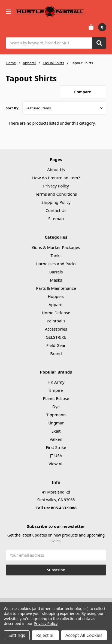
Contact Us (56, 210)
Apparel (56, 304)
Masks (56, 280)
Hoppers (56, 296)
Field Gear (56, 345)
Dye (56, 406)
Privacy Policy (56, 186)
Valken (56, 439)
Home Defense (56, 313)
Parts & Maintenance (56, 288)
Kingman (56, 423)
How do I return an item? (56, 178)
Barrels (56, 272)
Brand (56, 353)
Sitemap (56, 218)
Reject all (45, 635)
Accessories (56, 329)
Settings (17, 635)
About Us (56, 170)
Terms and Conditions (56, 194)
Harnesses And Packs (56, 264)
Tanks (56, 255)
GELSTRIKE (56, 337)
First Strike (56, 447)
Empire (56, 390)
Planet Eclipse (56, 398)
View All (56, 464)
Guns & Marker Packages (56, 247)
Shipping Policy (56, 202)
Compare (83, 92)
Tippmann (56, 415)
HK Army (56, 382)
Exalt (56, 431)
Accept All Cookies (84, 635)
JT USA (56, 455)
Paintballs (56, 321)
